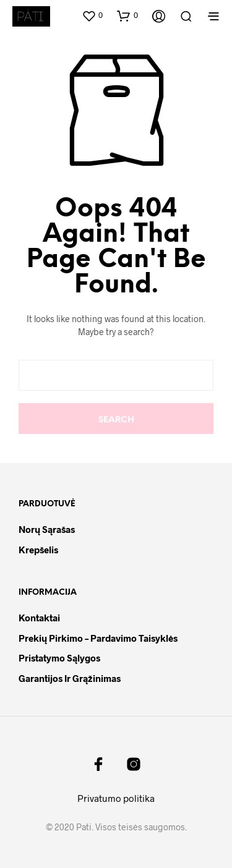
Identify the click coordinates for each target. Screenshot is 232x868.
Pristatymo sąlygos (59, 658)
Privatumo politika (116, 798)
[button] (92, 15)
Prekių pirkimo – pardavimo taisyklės (98, 638)
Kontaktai (39, 618)
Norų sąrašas (47, 529)
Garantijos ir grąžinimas (70, 678)
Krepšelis (38, 550)
